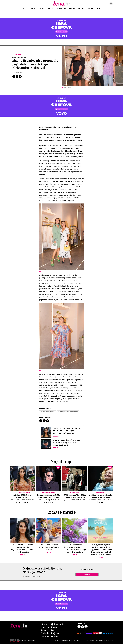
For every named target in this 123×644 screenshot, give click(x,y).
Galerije (42, 8)
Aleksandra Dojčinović (48, 412)
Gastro (51, 8)
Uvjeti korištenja (90, 640)
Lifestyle (81, 8)
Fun (98, 8)
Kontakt (58, 640)
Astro (33, 8)
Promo (55, 627)
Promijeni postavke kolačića (104, 640)
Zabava (18, 54)
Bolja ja (91, 8)
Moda (25, 8)
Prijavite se (87, 575)
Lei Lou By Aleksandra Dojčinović (68, 412)
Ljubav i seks (61, 8)
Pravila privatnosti (67, 640)
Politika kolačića (79, 640)
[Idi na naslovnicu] (62, 5)
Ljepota (72, 8)
